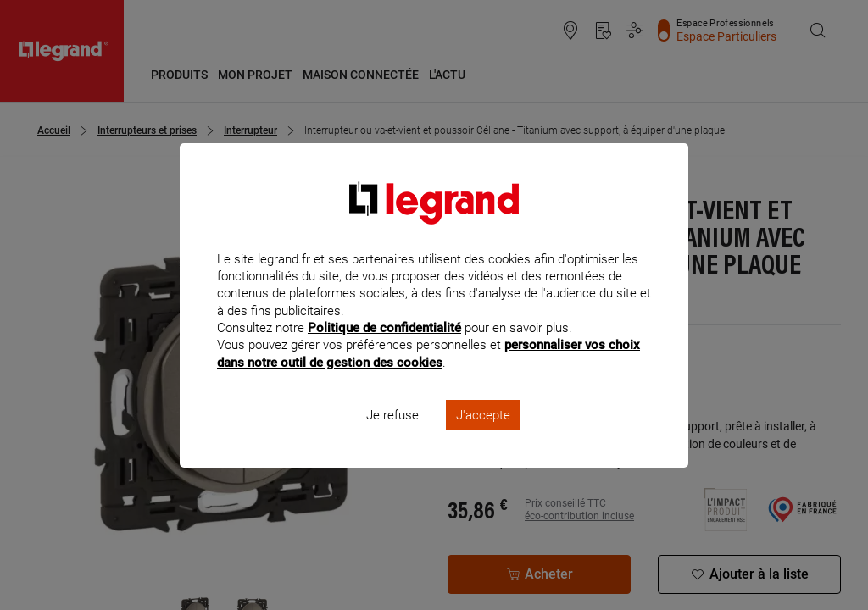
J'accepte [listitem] (483, 437)
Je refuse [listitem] (392, 437)
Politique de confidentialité (384, 351)
